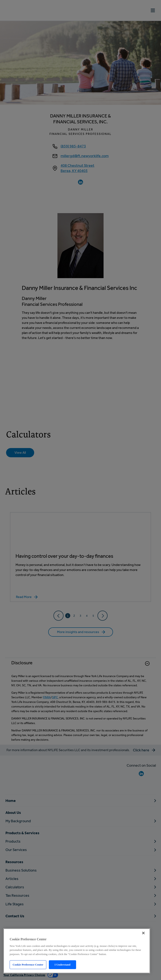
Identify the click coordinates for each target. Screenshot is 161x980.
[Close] (143, 933)
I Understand (62, 965)
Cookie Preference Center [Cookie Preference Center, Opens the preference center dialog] (28, 965)
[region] (77, 951)
